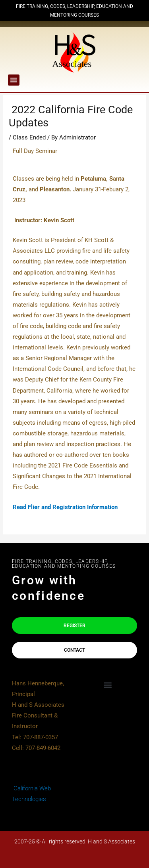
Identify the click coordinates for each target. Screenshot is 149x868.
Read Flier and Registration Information (65, 507)
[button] (14, 80)
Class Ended (29, 137)
